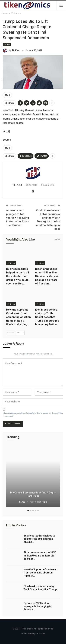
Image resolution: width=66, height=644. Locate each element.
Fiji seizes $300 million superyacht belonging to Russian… (38, 606)
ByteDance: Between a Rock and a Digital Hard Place (33, 494)
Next (20, 333)
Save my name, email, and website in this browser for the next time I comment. (33, 415)
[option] (33, 477)
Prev (11, 333)
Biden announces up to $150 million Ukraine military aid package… (40, 556)
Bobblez (41, 634)
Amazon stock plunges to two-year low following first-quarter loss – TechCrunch (18, 218)
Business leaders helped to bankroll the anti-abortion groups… (39, 539)
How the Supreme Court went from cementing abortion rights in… (40, 573)
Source (7, 140)
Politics (7, 45)
